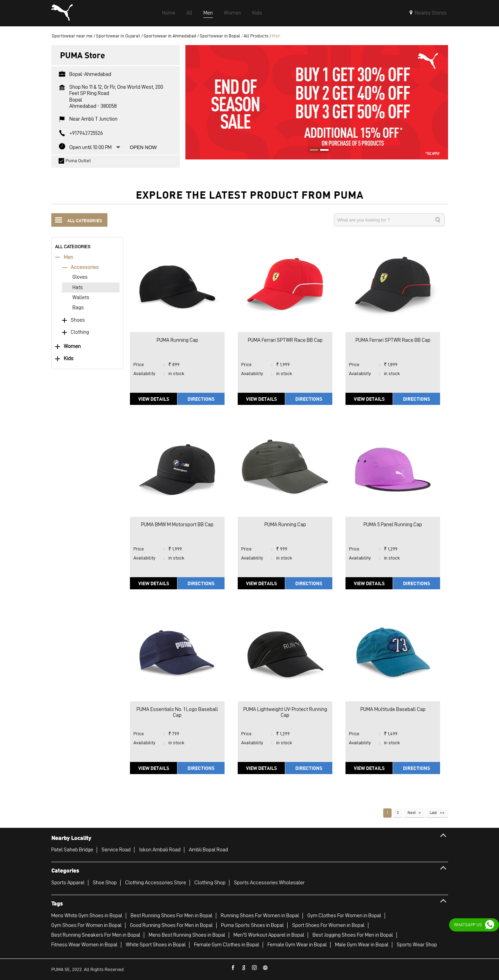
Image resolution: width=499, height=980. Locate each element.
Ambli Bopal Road (208, 850)
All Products (256, 36)
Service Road (116, 850)
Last (433, 813)
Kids (69, 359)
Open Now (143, 147)
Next (412, 813)
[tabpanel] (317, 102)
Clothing (80, 332)
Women (72, 346)
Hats (78, 288)
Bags (78, 308)
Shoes (78, 320)
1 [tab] (312, 151)
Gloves (80, 277)
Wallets (81, 298)
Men (68, 257)
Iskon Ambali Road (160, 850)
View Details (154, 399)
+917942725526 (86, 133)
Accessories (85, 267)
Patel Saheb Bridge (72, 850)
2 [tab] (322, 151)
